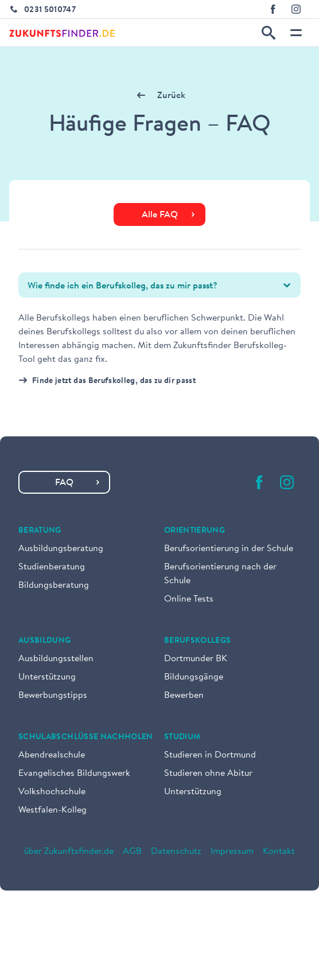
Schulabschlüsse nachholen (86, 737)
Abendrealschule (52, 755)
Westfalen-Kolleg (52, 810)
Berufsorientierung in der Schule (229, 549)
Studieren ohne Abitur (208, 774)
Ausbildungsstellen (56, 659)
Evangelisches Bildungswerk (74, 774)
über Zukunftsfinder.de (69, 852)
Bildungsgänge (194, 677)
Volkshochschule (52, 792)
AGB (132, 852)
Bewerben (184, 696)
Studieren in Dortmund (210, 755)
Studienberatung (52, 567)
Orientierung (194, 531)
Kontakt (279, 852)
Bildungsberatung (54, 585)
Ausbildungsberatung (61, 549)
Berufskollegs (198, 641)
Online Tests (189, 599)
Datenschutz (176, 852)
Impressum (232, 852)
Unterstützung (47, 677)
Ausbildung (45, 641)
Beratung (40, 531)
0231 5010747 (50, 10)
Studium (182, 737)
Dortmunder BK (196, 659)
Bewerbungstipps (53, 696)
